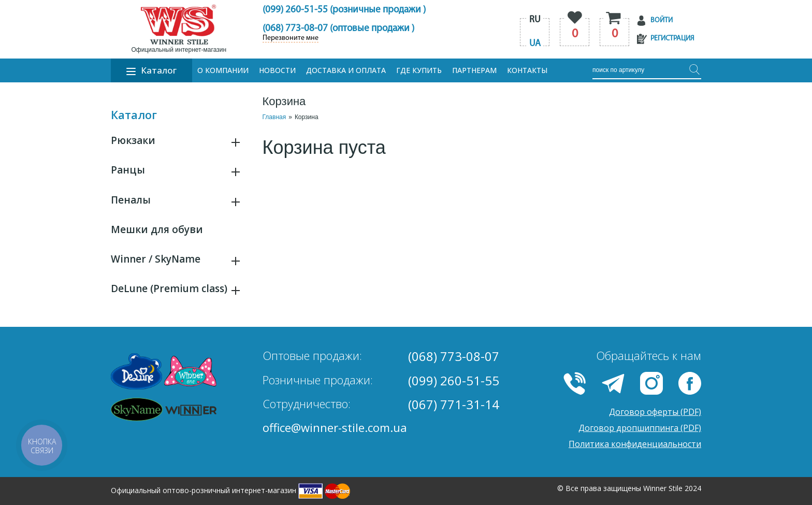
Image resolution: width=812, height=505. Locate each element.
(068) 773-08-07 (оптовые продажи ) (338, 29)
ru (535, 20)
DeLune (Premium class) (169, 288)
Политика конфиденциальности (635, 444)
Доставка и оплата (346, 70)
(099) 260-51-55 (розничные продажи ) (344, 10)
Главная (274, 117)
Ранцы (128, 170)
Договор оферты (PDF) (655, 412)
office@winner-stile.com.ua (335, 427)
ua (535, 44)
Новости (277, 70)
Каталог (151, 70)
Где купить (419, 70)
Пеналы (131, 200)
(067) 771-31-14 (454, 404)
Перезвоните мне (291, 38)
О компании (223, 70)
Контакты (527, 70)
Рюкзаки (133, 140)
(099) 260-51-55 (454, 380)
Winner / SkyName (156, 259)
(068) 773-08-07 (454, 356)
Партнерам (474, 70)
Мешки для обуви (157, 229)
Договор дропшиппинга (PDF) (640, 428)
